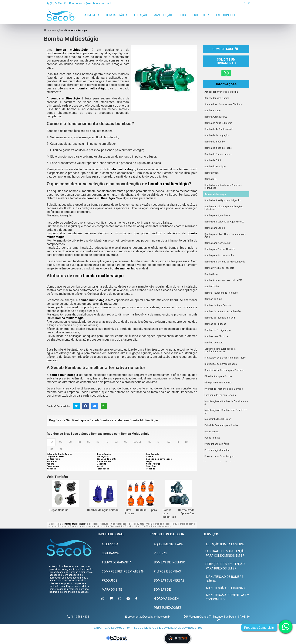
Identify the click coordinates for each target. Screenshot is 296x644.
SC (89, 442)
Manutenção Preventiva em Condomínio (227, 597)
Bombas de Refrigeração (217, 330)
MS (149, 442)
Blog (182, 15)
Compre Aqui (225, 49)
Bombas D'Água (117, 15)
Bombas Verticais (214, 343)
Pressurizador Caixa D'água (219, 456)
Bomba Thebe (212, 287)
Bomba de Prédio (213, 160)
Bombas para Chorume (216, 336)
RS (98, 442)
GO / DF (137, 442)
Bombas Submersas (169, 580)
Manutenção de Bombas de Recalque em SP (226, 403)
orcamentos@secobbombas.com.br (91, 3)
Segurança (110, 553)
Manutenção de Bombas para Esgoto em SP (226, 412)
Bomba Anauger (213, 111)
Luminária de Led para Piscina (220, 395)
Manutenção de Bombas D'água (225, 579)
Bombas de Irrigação (215, 324)
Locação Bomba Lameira (225, 544)
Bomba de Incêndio (215, 142)
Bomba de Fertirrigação (217, 135)
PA (187, 442)
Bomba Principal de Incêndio (219, 268)
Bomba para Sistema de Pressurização (225, 262)
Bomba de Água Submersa (218, 123)
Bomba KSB (210, 179)
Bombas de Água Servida (103, 510)
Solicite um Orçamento (226, 61)
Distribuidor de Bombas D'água (221, 364)
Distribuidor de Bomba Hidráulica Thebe (225, 358)
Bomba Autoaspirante (216, 117)
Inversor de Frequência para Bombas (224, 389)
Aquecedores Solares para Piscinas (223, 104)
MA (52, 449)
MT (159, 442)
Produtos (201, 15)
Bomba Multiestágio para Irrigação (222, 200)
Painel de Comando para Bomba (221, 425)
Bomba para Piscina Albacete (220, 249)
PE (107, 442)
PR (79, 442)
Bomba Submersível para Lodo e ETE (223, 280)
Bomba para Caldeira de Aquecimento (224, 222)
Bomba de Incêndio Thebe (218, 148)
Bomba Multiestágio (215, 194)
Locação (141, 15)
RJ (51, 442)
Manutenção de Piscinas (225, 588)
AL (61, 449)
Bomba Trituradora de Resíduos (221, 293)
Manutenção (163, 15)
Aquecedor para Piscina (217, 98)
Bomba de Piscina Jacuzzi (218, 154)
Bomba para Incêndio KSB (218, 243)
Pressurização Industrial (217, 450)
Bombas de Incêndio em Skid (220, 318)
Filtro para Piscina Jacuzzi (218, 383)
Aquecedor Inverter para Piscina (221, 92)
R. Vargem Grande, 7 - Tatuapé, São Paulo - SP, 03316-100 (218, 618)
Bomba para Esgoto (215, 228)
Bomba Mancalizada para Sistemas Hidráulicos (223, 187)
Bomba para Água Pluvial (217, 215)
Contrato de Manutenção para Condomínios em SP (220, 350)
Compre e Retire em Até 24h (123, 571)
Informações (226, 84)
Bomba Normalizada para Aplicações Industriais (179, 513)
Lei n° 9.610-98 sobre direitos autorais (153, 526)
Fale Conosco (226, 15)
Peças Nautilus (59, 510)
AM (169, 442)
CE (126, 442)
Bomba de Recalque (215, 167)
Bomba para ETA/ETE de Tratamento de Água (225, 235)
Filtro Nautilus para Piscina (218, 376)
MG (61, 442)
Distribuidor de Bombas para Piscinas (224, 370)
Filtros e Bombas (167, 571)
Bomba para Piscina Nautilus (219, 255)
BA (116, 442)
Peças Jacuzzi (212, 432)
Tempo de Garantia (117, 562)
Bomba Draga (212, 173)
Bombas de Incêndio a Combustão (222, 312)
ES (70, 442)
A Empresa (92, 15)
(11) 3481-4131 (56, 3)
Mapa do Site (112, 589)
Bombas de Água (213, 299)
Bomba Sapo (211, 274)
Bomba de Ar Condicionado (219, 129)
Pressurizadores (168, 607)
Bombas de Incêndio (170, 562)
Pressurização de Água (217, 444)
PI (178, 442)
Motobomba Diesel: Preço (218, 419)
